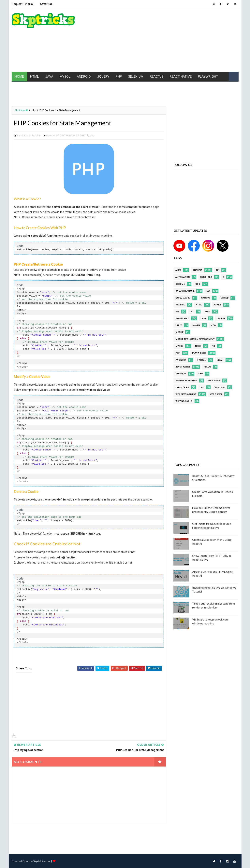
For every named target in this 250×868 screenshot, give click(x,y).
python (201, 360)
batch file (206, 277)
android (198, 270)
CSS (198, 284)
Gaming (205, 298)
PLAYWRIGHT (208, 76)
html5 (218, 305)
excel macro (183, 298)
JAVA (49, 76)
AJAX (178, 270)
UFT (202, 387)
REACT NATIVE (181, 76)
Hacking (180, 305)
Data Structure (185, 291)
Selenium (181, 374)
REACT (220, 360)
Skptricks (21, 110)
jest (204, 319)
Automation (183, 277)
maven (196, 325)
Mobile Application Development (195, 339)
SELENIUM (136, 76)
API (218, 270)
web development (186, 394)
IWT (192, 312)
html (199, 305)
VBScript (220, 387)
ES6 (208, 291)
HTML (35, 76)
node (198, 346)
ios (177, 312)
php (34, 110)
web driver (216, 394)
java (207, 312)
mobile (179, 332)
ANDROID (84, 76)
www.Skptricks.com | (39, 861)
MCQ (213, 325)
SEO (200, 374)
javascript (182, 319)
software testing (186, 381)
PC (213, 346)
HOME (19, 76)
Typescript (182, 387)
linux (179, 325)
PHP (119, 76)
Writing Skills (184, 401)
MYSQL (65, 76)
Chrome (180, 284)
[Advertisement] (167, 40)
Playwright (199, 353)
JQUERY (103, 76)
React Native (183, 367)
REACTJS (157, 76)
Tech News (214, 381)
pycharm (181, 360)
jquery (221, 319)
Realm (207, 367)
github (224, 298)
